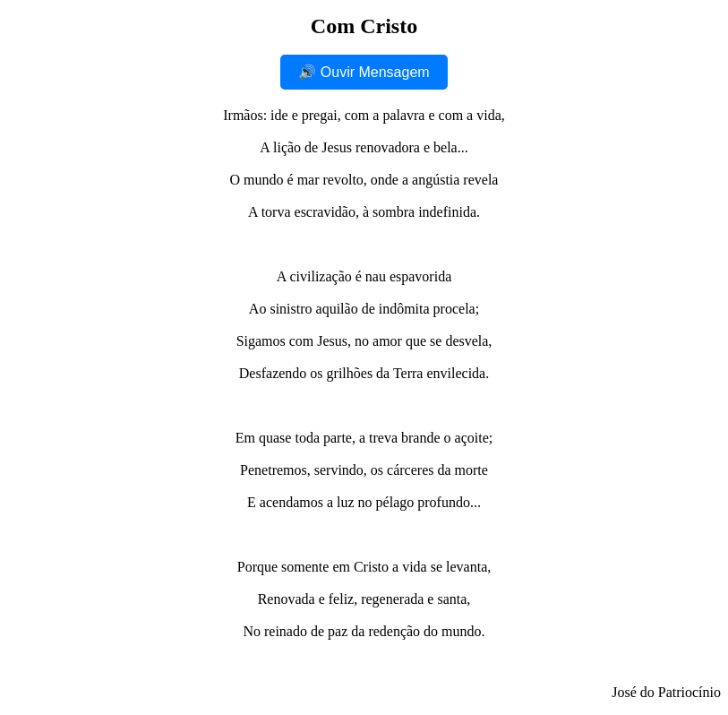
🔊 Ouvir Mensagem (364, 72)
